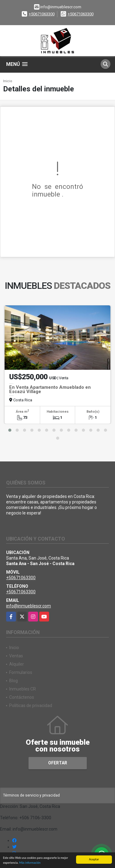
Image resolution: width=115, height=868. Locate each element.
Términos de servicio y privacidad (31, 795)
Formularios (21, 672)
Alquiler (17, 664)
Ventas (16, 656)
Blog (13, 681)
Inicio (8, 81)
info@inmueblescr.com (29, 606)
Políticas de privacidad (31, 705)
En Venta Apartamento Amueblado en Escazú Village (50, 389)
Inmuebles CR (23, 689)
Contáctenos (22, 697)
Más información (30, 863)
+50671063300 (42, 14)
